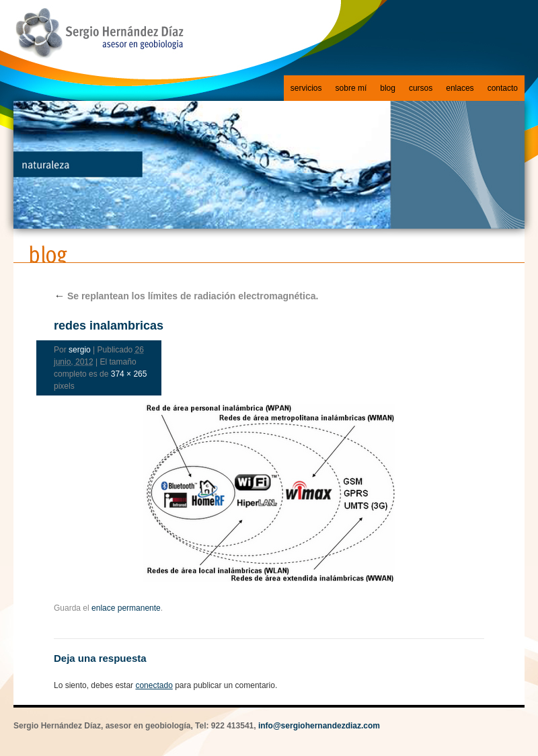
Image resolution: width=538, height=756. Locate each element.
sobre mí (351, 88)
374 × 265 (129, 374)
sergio (80, 350)
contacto (503, 88)
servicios (306, 88)
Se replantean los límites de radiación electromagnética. (186, 296)
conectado (154, 685)
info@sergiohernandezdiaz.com (319, 726)
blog (388, 88)
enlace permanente (126, 608)
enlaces (460, 88)
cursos (421, 88)
